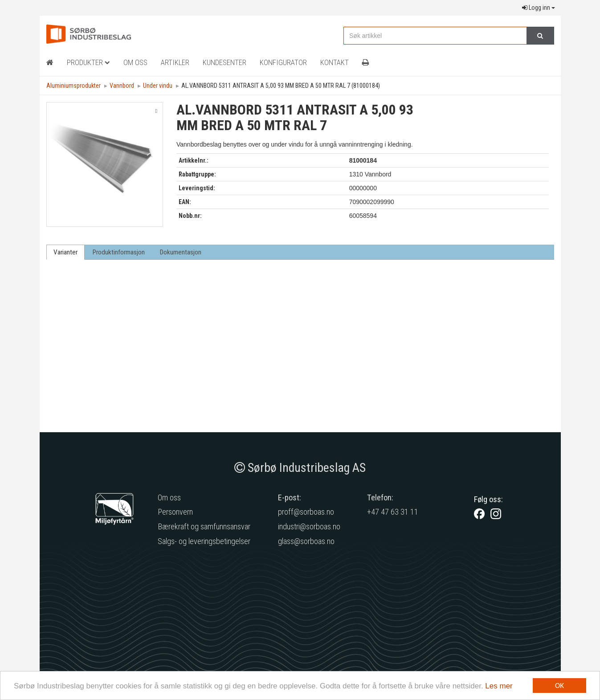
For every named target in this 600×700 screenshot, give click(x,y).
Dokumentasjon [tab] (181, 252)
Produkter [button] (88, 62)
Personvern (175, 512)
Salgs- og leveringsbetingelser (204, 541)
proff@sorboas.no (306, 512)
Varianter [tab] (65, 252)
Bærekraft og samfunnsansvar (204, 526)
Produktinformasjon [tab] (119, 252)
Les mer (499, 686)
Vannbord (122, 86)
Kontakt (335, 62)
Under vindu (158, 86)
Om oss (169, 497)
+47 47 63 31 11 (393, 512)
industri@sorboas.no (309, 526)
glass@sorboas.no (306, 541)
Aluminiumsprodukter (73, 86)
